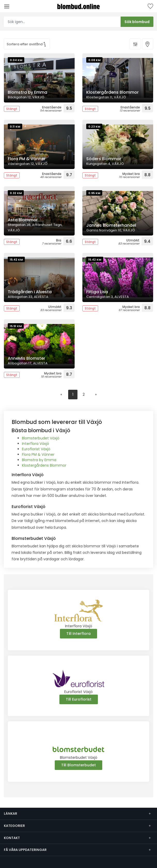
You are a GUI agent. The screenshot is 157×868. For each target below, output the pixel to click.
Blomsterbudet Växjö (41, 438)
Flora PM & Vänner (38, 454)
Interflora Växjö (36, 444)
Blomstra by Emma (39, 460)
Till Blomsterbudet (78, 765)
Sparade (150, 7)
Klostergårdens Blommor (44, 465)
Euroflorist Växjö (36, 449)
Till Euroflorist (79, 699)
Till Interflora (78, 634)
